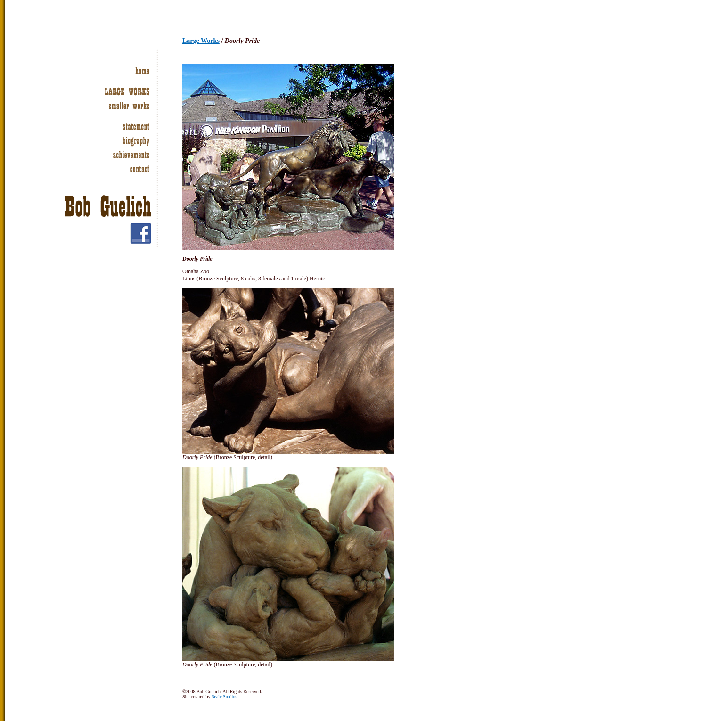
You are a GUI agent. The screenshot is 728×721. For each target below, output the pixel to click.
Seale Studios (224, 697)
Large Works (201, 41)
